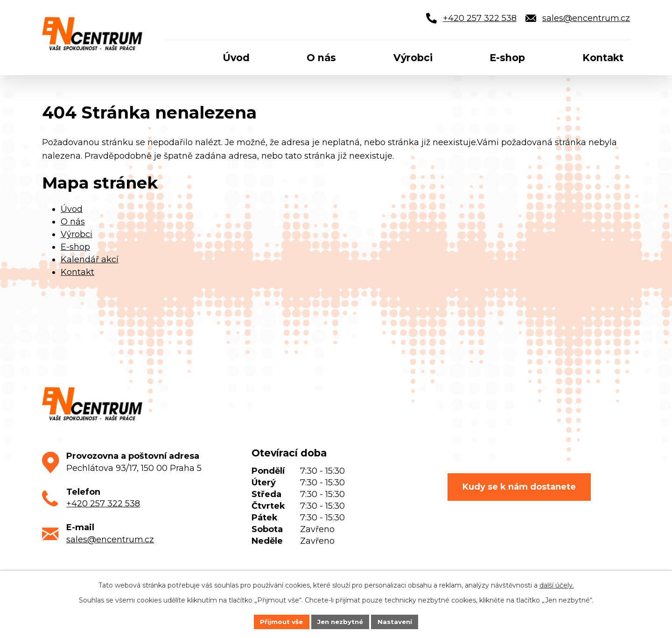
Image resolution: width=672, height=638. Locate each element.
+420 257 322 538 (103, 504)
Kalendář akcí (90, 259)
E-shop (75, 247)
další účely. (557, 585)
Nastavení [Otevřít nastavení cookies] (398, 621)
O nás (73, 222)
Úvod (72, 209)
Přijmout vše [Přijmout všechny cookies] (279, 621)
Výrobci (77, 234)
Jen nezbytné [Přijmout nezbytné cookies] (340, 621)
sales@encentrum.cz (110, 540)
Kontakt (77, 272)
